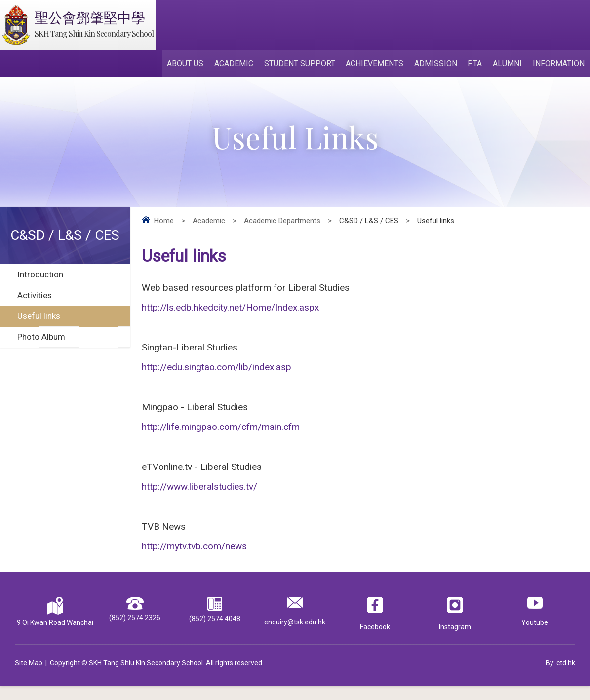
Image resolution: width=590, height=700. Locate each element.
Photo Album (41, 339)
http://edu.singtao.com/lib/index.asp (216, 372)
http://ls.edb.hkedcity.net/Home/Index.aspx (230, 310)
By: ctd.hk (560, 677)
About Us (192, 65)
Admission (439, 65)
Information (559, 65)
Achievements (378, 65)
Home (164, 223)
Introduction (40, 276)
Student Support (304, 65)
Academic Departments (282, 223)
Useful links (39, 318)
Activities (35, 297)
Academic (239, 65)
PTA (477, 65)
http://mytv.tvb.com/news (194, 559)
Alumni (509, 65)
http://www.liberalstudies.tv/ (199, 496)
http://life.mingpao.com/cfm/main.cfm (221, 434)
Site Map (29, 677)
